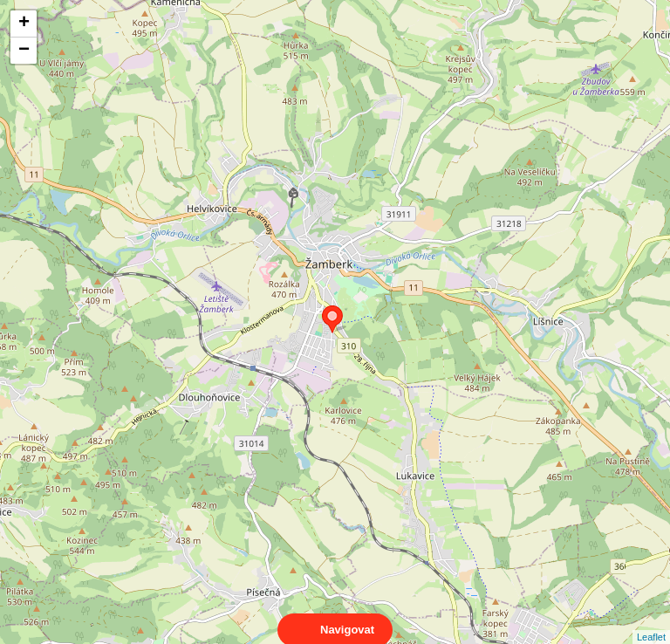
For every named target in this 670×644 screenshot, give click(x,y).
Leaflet (651, 621)
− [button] (24, 51)
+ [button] (24, 24)
